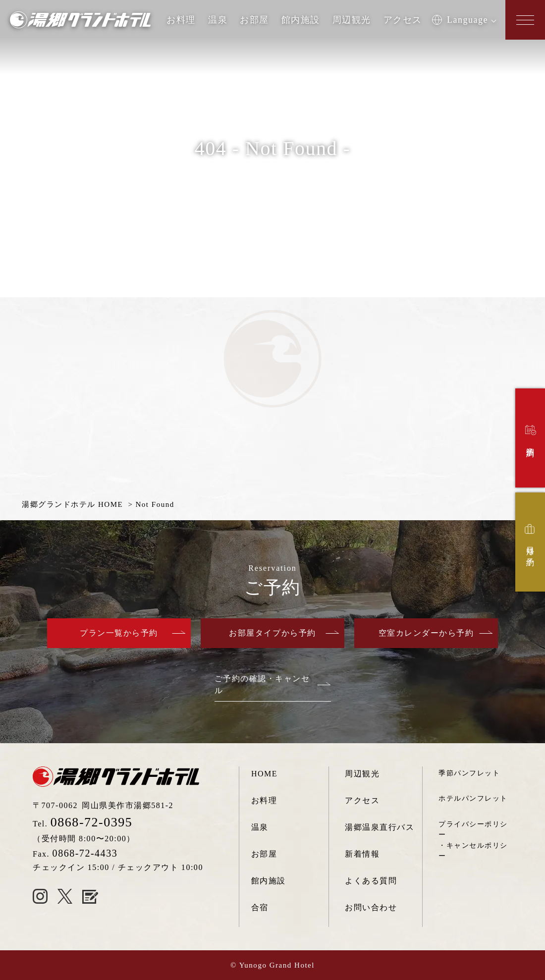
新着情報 (362, 854)
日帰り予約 (530, 539)
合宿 (260, 907)
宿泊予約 (531, 435)
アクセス (403, 20)
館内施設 (301, 20)
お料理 (181, 20)
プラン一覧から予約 (119, 633)
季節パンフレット (469, 773)
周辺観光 (352, 20)
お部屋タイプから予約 (272, 633)
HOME (264, 774)
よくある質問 (371, 881)
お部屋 (254, 20)
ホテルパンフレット (473, 798)
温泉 (218, 20)
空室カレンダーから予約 (426, 633)
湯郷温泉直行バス (380, 827)
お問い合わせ (371, 907)
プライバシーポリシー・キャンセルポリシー (473, 840)
